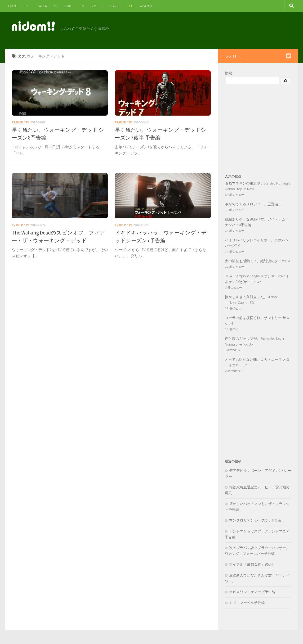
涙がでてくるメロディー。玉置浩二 (253, 204)
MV (56, 6)
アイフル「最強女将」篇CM (251, 564)
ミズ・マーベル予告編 (247, 603)
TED (130, 6)
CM (26, 6)
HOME (13, 6)
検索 (228, 73)
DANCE (115, 6)
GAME (69, 6)
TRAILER (41, 6)
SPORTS (97, 6)
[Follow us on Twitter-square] (288, 56)
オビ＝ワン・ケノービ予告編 (252, 592)
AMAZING (147, 6)
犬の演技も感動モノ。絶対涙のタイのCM (257, 261)
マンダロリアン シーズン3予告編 (255, 520)
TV (82, 6)
